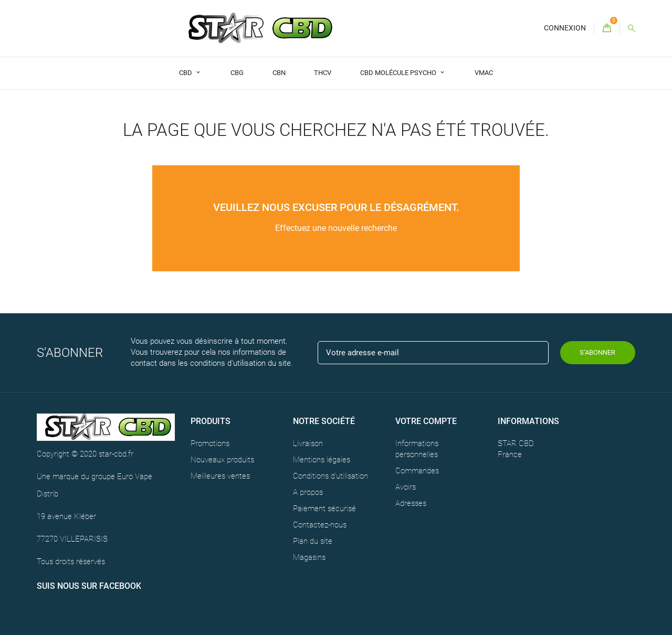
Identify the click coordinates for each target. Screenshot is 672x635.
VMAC (484, 73)
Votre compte (426, 421)
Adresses (411, 503)
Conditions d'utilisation (330, 476)
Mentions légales (322, 460)
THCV (323, 73)
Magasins (309, 557)
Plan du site (313, 541)
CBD (186, 73)
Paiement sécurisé (324, 509)
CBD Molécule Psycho (399, 73)
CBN (279, 73)
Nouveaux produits (222, 460)
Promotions (210, 443)
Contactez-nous (320, 525)
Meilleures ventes (220, 476)
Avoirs (406, 487)
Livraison (308, 443)
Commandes (417, 471)
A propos (308, 492)
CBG (237, 73)
